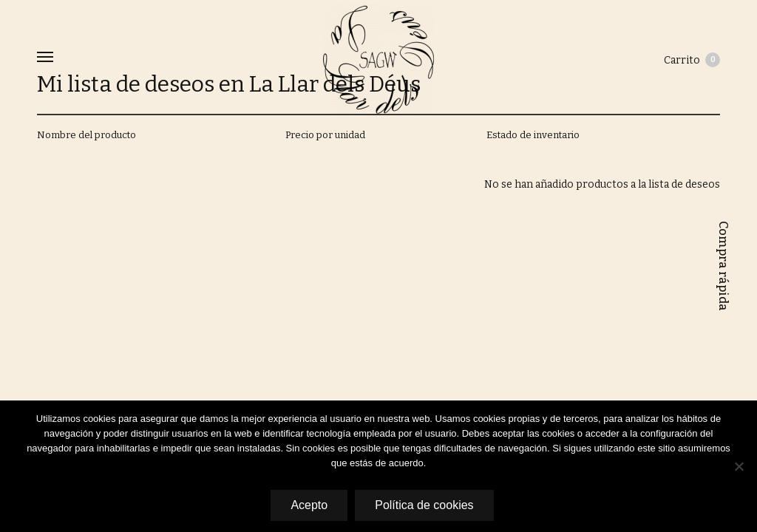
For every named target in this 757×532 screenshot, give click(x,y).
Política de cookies (424, 505)
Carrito (692, 60)
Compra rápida (723, 266)
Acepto (309, 505)
